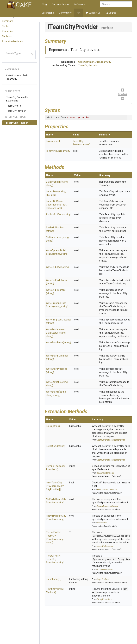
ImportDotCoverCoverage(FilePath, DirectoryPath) (56, 205)
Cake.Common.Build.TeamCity (17, 77)
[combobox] (116, 4)
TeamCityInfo (14, 106)
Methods (7, 36)
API (79, 13)
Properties (8, 31)
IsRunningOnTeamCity (58, 151)
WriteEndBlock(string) (58, 267)
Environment (53, 141)
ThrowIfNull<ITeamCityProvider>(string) (55, 559)
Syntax (6, 26)
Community (65, 13)
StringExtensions (105, 599)
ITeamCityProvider (17, 123)
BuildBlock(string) (56, 446)
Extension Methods (12, 42)
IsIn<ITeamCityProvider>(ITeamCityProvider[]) (55, 486)
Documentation (60, 4)
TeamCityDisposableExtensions (17, 99)
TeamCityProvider (16, 111)
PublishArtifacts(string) (59, 214)
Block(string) (53, 426)
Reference (80, 4)
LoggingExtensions (105, 473)
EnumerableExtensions (107, 490)
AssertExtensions (105, 546)
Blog (44, 4)
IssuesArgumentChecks (107, 506)
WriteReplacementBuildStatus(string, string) (56, 333)
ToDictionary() (54, 579)
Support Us (93, 13)
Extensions (48, 13)
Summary (7, 21)
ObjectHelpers (103, 579)
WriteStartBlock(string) (58, 342)
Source (111, 13)
